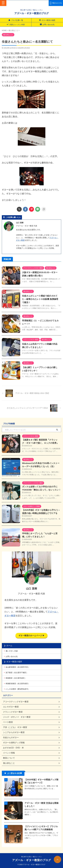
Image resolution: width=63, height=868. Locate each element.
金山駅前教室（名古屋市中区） (18, 667)
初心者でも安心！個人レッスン (31, 857)
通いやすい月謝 (12, 651)
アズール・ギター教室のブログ (31, 13)
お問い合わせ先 (12, 656)
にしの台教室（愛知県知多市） (18, 689)
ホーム (9, 646)
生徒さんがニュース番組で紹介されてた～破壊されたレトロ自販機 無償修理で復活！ (40, 299)
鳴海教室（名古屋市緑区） (16, 678)
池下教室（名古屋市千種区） (17, 673)
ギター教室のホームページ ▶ (32, 635)
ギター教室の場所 (14, 662)
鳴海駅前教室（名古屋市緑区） (18, 684)
